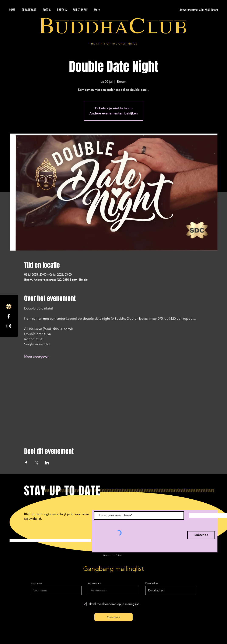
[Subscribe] (201, 535)
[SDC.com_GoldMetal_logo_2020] (9, 307)
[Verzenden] (113, 617)
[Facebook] (9, 316)
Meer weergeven (37, 356)
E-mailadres (152, 583)
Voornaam (36, 583)
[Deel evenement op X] (37, 463)
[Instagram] (9, 326)
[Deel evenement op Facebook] (26, 463)
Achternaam (94, 583)
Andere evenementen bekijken (113, 113)
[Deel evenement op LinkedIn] (47, 463)
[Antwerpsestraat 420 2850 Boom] (178, 10)
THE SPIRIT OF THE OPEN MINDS (113, 44)
